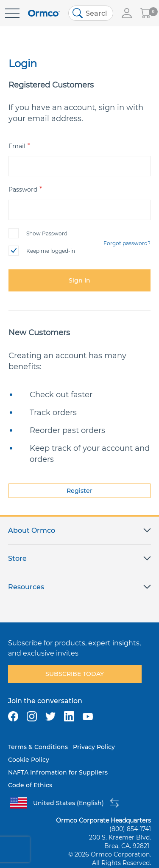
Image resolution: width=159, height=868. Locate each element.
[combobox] (91, 13)
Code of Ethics (30, 785)
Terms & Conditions (38, 747)
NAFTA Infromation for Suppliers (58, 772)
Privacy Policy (94, 747)
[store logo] (44, 13)
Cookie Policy (29, 760)
